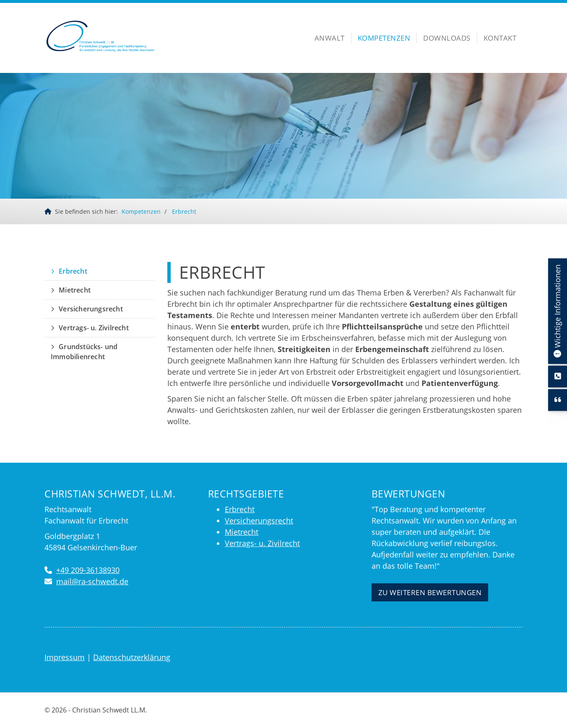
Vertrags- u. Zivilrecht (94, 328)
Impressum (65, 657)
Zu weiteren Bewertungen (430, 592)
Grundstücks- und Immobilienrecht (84, 352)
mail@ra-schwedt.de (92, 581)
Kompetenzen (384, 38)
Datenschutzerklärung (132, 657)
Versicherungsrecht (91, 309)
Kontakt (500, 38)
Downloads (447, 38)
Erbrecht (184, 211)
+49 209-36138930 (88, 570)
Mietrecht (75, 290)
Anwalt (330, 38)
